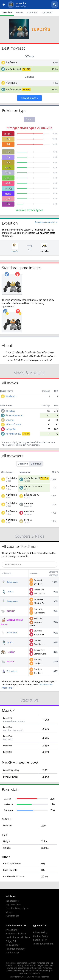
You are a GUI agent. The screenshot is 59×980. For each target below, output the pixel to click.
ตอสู (8, 134)
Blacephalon (9, 582)
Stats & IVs (47, 12)
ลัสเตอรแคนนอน (14, 415)
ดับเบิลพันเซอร (14, 69)
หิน (8, 162)
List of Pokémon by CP (17, 908)
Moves (20, 12)
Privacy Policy (40, 932)
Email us (42, 925)
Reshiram (8, 611)
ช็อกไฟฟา (11, 63)
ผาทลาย (10, 420)
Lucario (7, 592)
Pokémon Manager (16, 949)
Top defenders (13, 905)
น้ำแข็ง (8, 188)
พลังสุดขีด (11, 429)
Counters (32, 12)
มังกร (8, 194)
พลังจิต (8, 183)
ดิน (8, 139)
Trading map (12, 952)
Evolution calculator (16, 934)
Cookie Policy (40, 940)
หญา (8, 178)
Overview (7, 12)
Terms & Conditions (43, 944)
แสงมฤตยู (10, 411)
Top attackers (13, 901)
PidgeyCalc (11, 941)
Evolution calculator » (46, 222)
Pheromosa (9, 633)
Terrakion (8, 652)
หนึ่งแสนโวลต (13, 425)
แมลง (8, 168)
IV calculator (12, 930)
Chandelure (9, 671)
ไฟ (8, 144)
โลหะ (8, 173)
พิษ (8, 204)
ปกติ (8, 152)
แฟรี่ (8, 199)
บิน (8, 157)
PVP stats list (12, 916)
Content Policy (41, 936)
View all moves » (29, 98)
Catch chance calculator (18, 937)
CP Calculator (13, 945)
